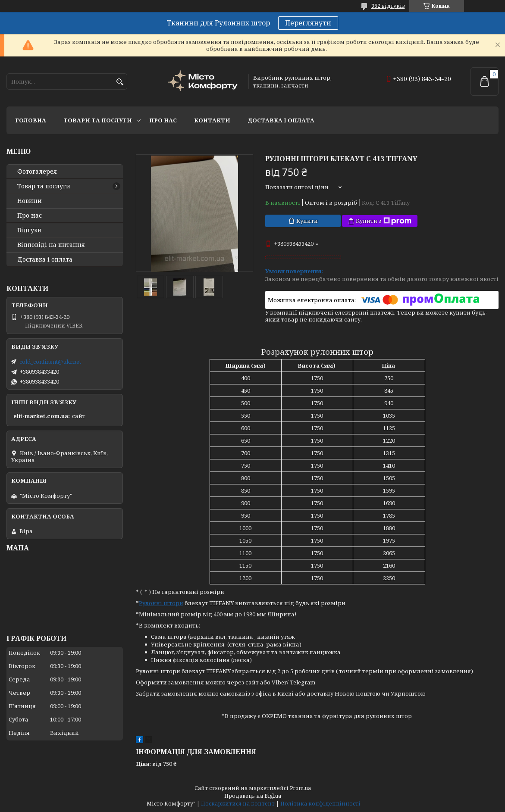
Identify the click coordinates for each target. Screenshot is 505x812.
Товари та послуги (98, 120)
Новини (30, 201)
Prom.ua (300, 788)
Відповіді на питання (51, 245)
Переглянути (308, 23)
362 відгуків (388, 6)
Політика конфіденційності (320, 804)
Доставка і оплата (281, 120)
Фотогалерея (37, 172)
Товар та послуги (44, 186)
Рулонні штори (161, 603)
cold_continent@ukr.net (50, 362)
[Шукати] (120, 82)
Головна (31, 120)
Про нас (163, 120)
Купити (307, 221)
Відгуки (30, 230)
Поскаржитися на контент (238, 804)
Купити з (384, 221)
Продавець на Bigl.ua (253, 796)
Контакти (212, 120)
